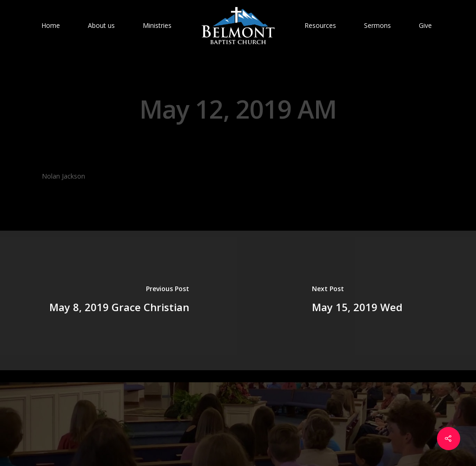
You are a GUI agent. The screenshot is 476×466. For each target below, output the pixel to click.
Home (51, 25)
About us (101, 25)
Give (425, 25)
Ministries (157, 25)
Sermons (377, 25)
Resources (320, 25)
